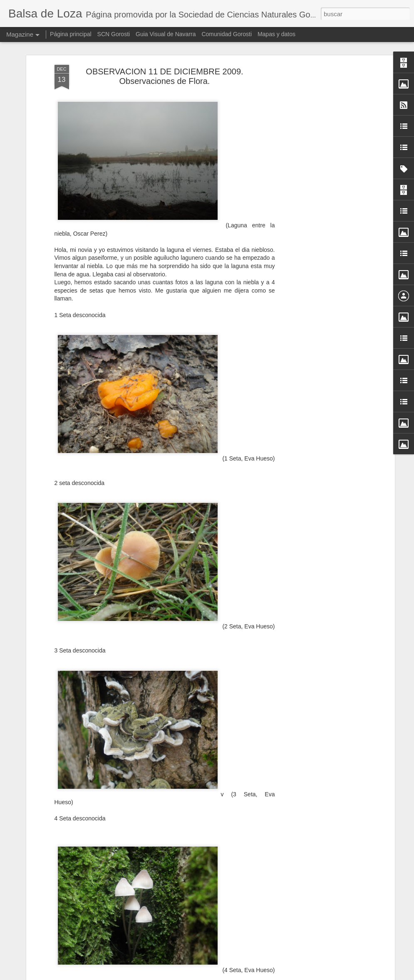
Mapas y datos (276, 34)
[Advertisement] (321, 195)
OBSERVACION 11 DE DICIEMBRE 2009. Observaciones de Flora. (164, 75)
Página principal (71, 34)
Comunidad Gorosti (227, 34)
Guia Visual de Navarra (166, 34)
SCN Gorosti (114, 34)
